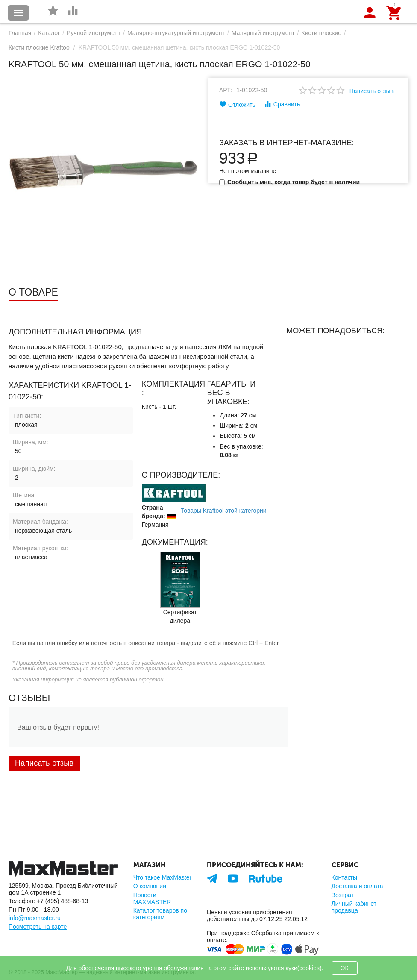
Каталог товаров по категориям (160, 914)
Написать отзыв (371, 91)
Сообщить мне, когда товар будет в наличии (289, 182)
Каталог (49, 33)
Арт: (226, 90)
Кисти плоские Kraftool (40, 47)
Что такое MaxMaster (162, 877)
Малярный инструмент (263, 33)
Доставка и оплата (357, 886)
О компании (150, 886)
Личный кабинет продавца (354, 907)
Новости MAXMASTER (152, 898)
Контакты (345, 877)
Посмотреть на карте (38, 927)
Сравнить (282, 104)
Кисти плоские (322, 33)
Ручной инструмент (94, 33)
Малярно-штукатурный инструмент (176, 33)
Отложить (237, 104)
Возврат (343, 895)
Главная (20, 33)
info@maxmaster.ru (35, 918)
